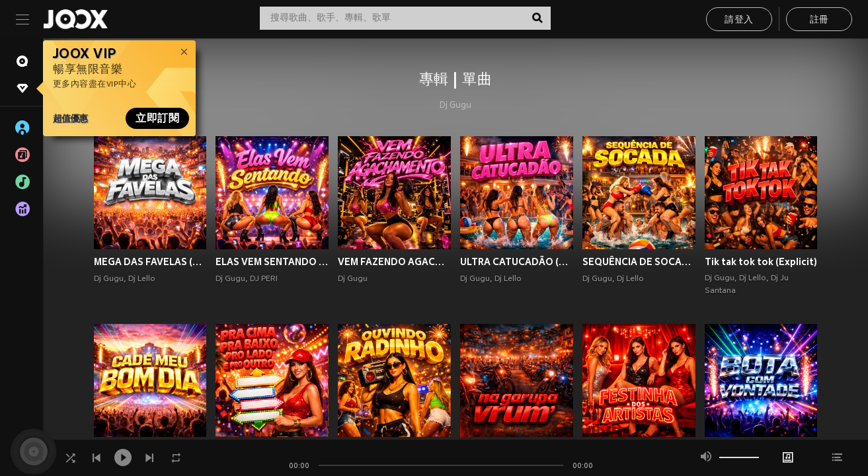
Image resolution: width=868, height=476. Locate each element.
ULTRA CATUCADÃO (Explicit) (517, 262)
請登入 (739, 20)
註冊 (819, 20)
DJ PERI (264, 279)
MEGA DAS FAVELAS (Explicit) (150, 262)
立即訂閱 (157, 118)
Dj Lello (142, 279)
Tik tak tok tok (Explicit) (761, 262)
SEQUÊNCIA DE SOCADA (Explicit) (639, 262)
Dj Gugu (455, 106)
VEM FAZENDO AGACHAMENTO (394, 262)
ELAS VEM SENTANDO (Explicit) (272, 262)
